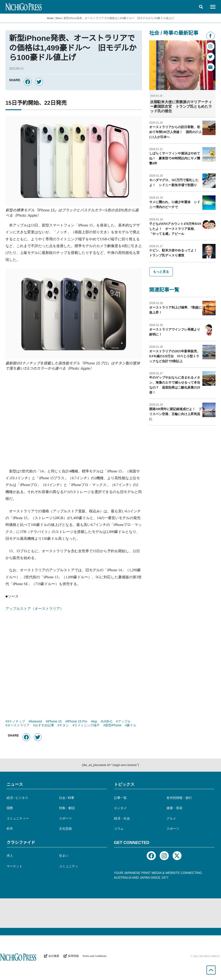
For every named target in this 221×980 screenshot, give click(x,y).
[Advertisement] (74, 422)
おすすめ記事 (45, 726)
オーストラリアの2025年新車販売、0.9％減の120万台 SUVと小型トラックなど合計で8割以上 (175, 356)
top (95, 722)
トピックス (124, 784)
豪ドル (132, 726)
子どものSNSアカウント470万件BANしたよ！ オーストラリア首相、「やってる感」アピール (175, 229)
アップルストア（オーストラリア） (35, 609)
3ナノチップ (16, 722)
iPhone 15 (55, 722)
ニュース (15, 784)
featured (36, 722)
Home (50, 18)
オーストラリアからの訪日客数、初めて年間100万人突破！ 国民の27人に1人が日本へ (175, 132)
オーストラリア (18, 726)
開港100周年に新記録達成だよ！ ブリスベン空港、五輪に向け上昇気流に (175, 414)
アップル (124, 722)
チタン (64, 726)
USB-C (107, 722)
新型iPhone (113, 726)
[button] (201, 7)
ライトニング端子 (87, 726)
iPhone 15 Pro (77, 722)
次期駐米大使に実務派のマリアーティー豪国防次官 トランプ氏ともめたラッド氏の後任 (181, 106)
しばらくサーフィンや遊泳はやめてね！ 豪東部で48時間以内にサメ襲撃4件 (175, 158)
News (58, 18)
